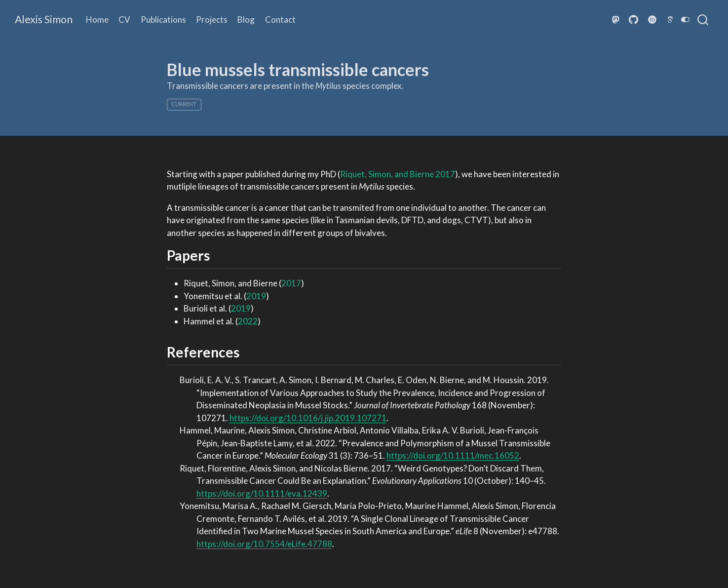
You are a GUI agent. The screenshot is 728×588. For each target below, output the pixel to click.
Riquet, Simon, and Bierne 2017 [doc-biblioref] (398, 174)
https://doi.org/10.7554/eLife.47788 (264, 544)
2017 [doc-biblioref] (291, 283)
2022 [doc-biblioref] (248, 321)
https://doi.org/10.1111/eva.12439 (262, 493)
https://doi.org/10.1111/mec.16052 (453, 455)
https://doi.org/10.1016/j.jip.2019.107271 (308, 418)
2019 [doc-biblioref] (256, 296)
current (184, 104)
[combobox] (703, 20)
